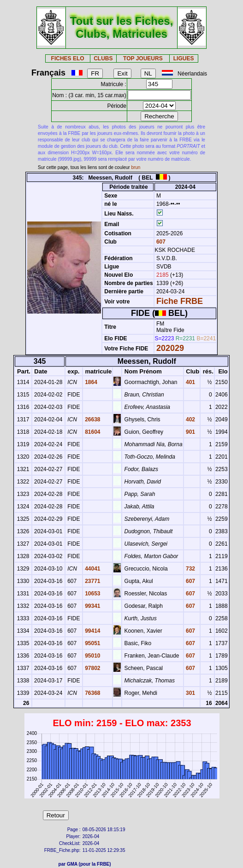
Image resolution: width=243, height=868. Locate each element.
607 (160, 242)
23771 (92, 581)
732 (190, 569)
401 (190, 382)
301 (190, 693)
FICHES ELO (68, 58)
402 (190, 419)
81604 (92, 432)
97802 (92, 668)
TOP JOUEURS (143, 58)
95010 (92, 656)
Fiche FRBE (180, 301)
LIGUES (184, 58)
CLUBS (103, 58)
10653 (92, 594)
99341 (92, 606)
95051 (92, 643)
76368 (92, 693)
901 (190, 432)
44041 (92, 569)
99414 (92, 631)
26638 (92, 419)
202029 (170, 348)
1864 (90, 382)
